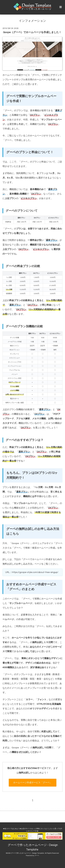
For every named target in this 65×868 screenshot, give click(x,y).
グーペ (8, 111)
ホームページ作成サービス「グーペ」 (22, 75)
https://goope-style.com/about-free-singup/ (35, 572)
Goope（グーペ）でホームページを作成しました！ (32, 32)
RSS (33, 858)
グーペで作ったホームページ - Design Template (33, 847)
